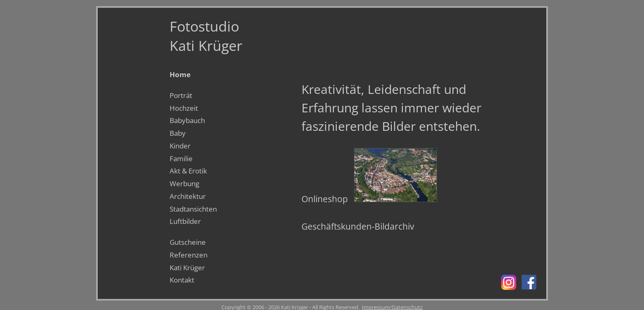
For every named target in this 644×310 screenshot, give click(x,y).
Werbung (184, 183)
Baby (178, 133)
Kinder (180, 146)
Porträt (181, 95)
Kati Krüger (187, 268)
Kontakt (182, 280)
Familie (181, 158)
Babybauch (187, 120)
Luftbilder (185, 221)
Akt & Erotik (188, 171)
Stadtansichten (193, 209)
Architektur (188, 196)
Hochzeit (184, 108)
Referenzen (189, 255)
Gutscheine (188, 242)
